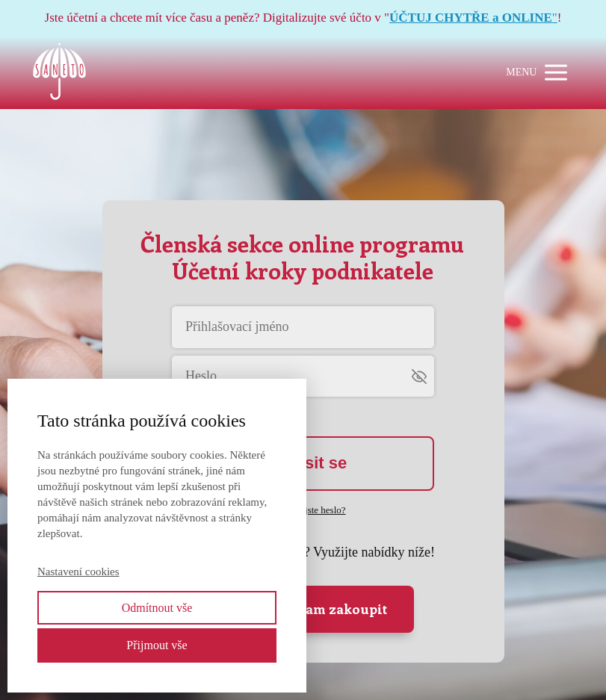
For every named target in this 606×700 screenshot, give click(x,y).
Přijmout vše (157, 645)
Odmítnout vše (157, 608)
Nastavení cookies (78, 572)
